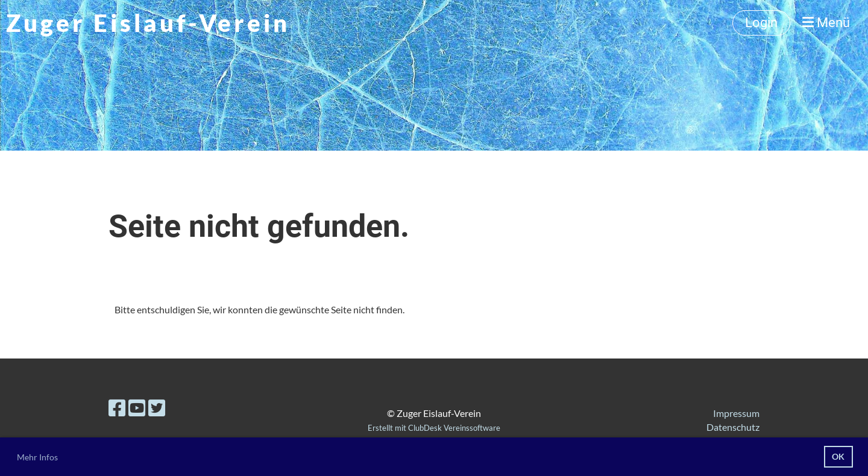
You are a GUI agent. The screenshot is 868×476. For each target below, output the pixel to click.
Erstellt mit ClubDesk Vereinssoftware (434, 428)
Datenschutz (733, 427)
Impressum (736, 413)
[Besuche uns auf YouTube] (137, 408)
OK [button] (838, 456)
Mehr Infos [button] (37, 457)
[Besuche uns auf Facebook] (117, 408)
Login (761, 23)
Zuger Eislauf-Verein (148, 23)
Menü (826, 23)
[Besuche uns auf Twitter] (157, 408)
